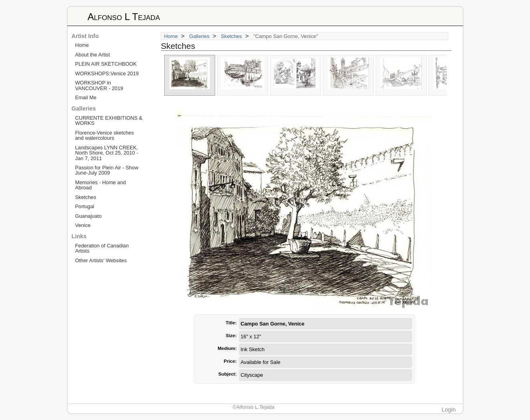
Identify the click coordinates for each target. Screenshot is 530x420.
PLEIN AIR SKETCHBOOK (106, 64)
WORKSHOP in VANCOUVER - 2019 (99, 85)
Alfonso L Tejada (124, 17)
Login (448, 410)
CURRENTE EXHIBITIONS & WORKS (109, 121)
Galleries (199, 36)
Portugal (85, 206)
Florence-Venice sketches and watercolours (105, 135)
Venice (83, 225)
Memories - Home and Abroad (101, 185)
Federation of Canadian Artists (102, 248)
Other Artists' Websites (101, 260)
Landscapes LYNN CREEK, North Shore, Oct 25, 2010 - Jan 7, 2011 (107, 153)
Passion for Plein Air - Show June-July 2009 (107, 170)
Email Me (86, 97)
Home (171, 36)
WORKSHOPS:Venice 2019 (107, 73)
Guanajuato (89, 216)
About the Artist (93, 55)
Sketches (231, 36)
